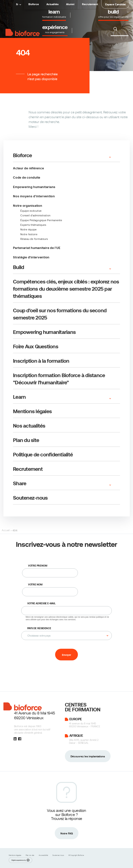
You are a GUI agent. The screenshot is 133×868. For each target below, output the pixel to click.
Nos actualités (29, 426)
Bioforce (34, 4)
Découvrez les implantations (88, 756)
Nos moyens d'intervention (34, 196)
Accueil (6, 530)
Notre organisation (28, 206)
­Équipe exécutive (31, 211)
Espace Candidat (115, 4)
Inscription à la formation (41, 361)
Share (20, 483)
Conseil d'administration (35, 215)
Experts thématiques (33, 225)
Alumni (70, 4)
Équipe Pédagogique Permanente (41, 220)
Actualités (52, 4)
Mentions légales (32, 411)
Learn (19, 397)
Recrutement (90, 4)
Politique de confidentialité (43, 455)
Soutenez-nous (30, 498)
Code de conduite (27, 177)
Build (18, 267)
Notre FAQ (67, 833)
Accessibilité (44, 855)
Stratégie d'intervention (31, 257)
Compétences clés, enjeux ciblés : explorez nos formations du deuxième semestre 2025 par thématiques (66, 289)
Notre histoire (29, 234)
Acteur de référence (28, 168)
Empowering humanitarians (34, 187)
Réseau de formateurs (34, 239)
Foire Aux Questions (36, 346)
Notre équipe (28, 230)
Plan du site (26, 440)
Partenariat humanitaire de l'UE (37, 248)
